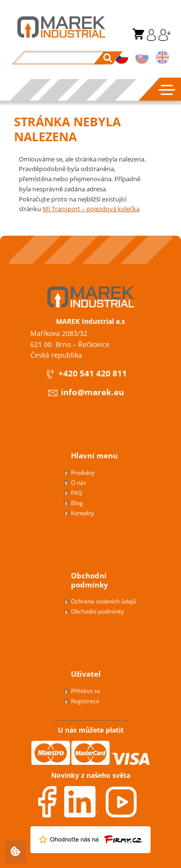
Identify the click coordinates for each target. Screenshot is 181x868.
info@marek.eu (86, 393)
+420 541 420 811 (86, 374)
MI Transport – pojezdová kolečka (91, 209)
